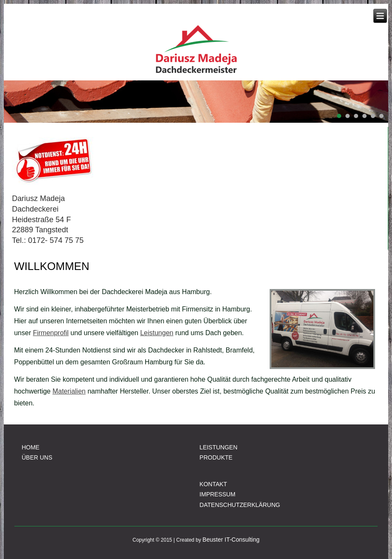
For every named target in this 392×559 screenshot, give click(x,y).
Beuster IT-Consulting (231, 540)
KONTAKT (213, 484)
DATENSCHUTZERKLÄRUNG (240, 505)
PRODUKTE (216, 457)
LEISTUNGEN (218, 447)
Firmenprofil (51, 333)
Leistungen (157, 333)
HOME (30, 447)
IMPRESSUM (217, 494)
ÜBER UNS (37, 457)
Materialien (69, 391)
